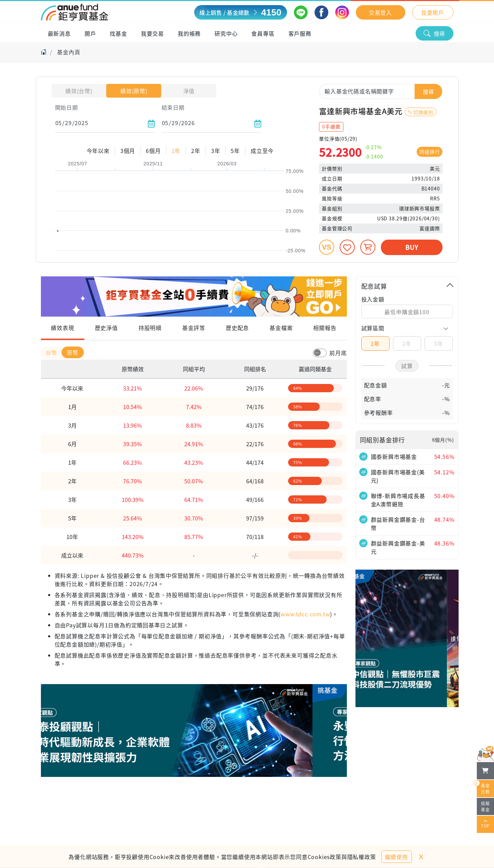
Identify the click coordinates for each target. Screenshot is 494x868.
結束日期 (173, 107)
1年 (375, 343)
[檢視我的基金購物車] (485, 771)
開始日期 (67, 107)
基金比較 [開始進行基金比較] (483, 787)
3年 (438, 343)
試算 (407, 366)
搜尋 (435, 33)
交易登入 (380, 12)
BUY (412, 247)
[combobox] (381, 91)
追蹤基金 (485, 806)
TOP (485, 824)
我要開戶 (433, 12)
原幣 (73, 352)
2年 (407, 343)
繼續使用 (397, 857)
